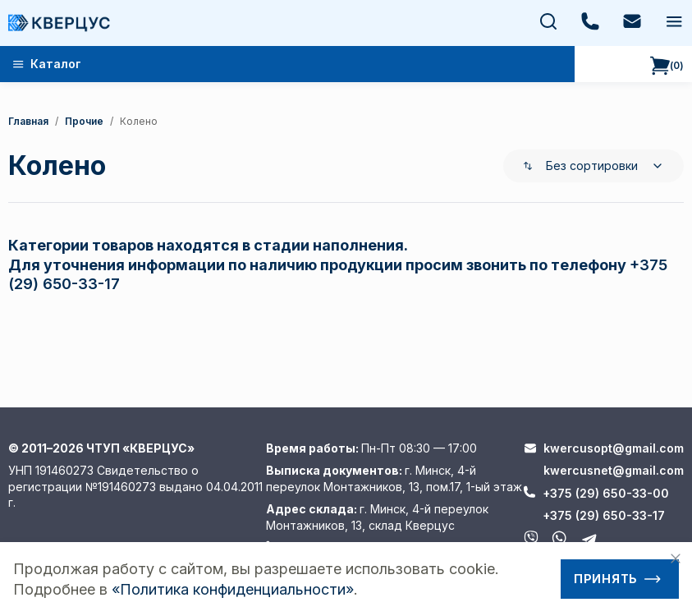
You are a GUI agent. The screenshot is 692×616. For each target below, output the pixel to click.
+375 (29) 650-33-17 (604, 515)
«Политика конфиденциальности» (233, 589)
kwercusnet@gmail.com (614, 470)
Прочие (84, 121)
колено (139, 121)
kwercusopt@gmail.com (614, 448)
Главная (28, 121)
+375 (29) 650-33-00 (606, 493)
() (667, 66)
